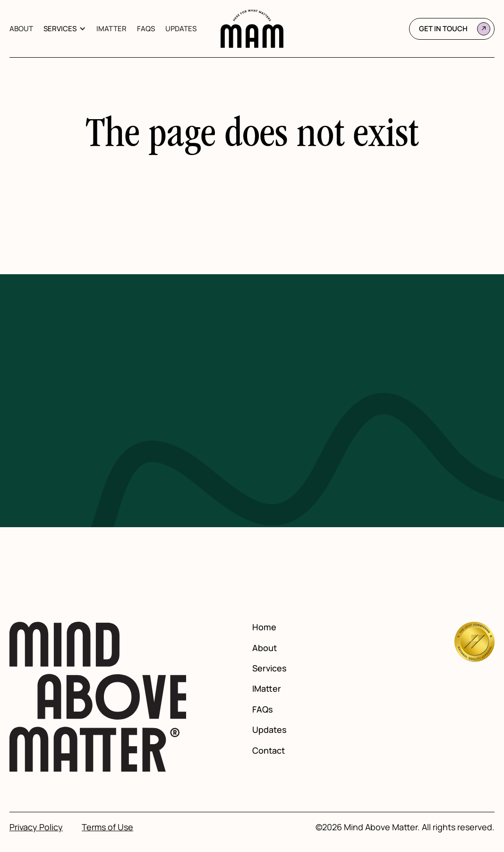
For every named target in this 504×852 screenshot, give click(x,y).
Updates (181, 29)
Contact (269, 751)
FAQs (146, 29)
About (21, 29)
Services (60, 29)
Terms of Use (107, 827)
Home (264, 627)
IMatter (111, 29)
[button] (65, 29)
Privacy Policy (36, 827)
